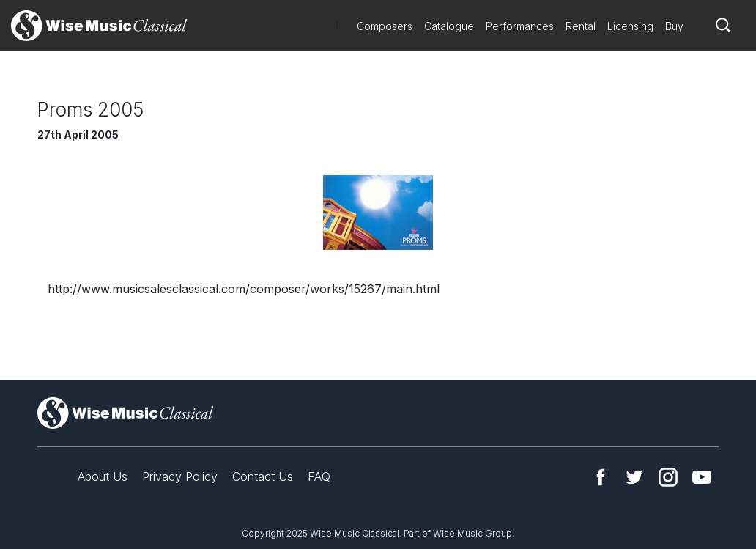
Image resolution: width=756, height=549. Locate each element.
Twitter (634, 477)
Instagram (668, 477)
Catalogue (449, 26)
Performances (520, 26)
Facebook (601, 477)
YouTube (702, 477)
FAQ (319, 476)
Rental (581, 26)
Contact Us (263, 476)
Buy (674, 26)
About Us (103, 476)
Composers (385, 26)
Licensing (630, 26)
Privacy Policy (180, 476)
